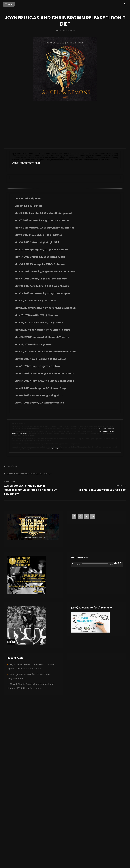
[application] (97, 576)
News (9, 466)
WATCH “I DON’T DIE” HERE (26, 163)
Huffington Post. (109, 428)
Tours (15, 466)
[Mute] (115, 563)
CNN (100, 428)
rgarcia (71, 30)
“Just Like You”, (103, 431)
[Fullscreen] (120, 563)
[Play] (72, 563)
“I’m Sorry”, (23, 433)
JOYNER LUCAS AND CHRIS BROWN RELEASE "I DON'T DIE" (30, 474)
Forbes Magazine (57, 449)
